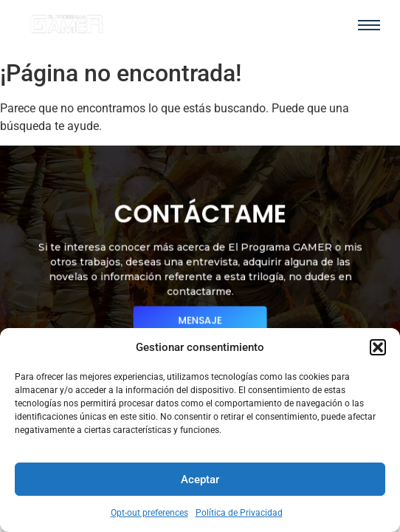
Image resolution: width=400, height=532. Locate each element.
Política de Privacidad (239, 513)
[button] (378, 347)
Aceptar (200, 480)
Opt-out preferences (149, 513)
